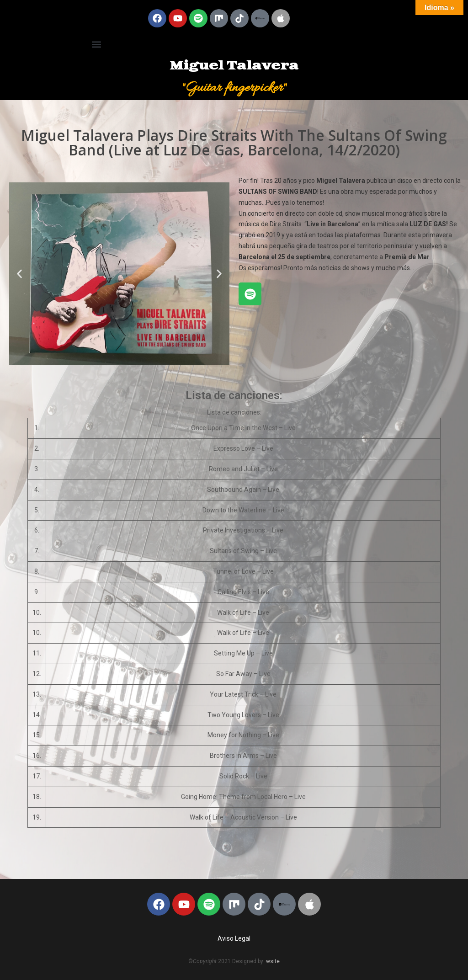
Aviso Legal (234, 938)
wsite (273, 961)
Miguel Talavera (234, 66)
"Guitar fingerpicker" (234, 88)
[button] (96, 44)
